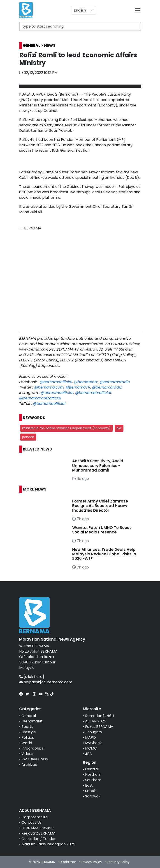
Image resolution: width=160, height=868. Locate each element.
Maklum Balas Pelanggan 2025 (48, 844)
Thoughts (93, 732)
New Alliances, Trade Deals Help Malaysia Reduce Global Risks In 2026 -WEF (104, 554)
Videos (27, 754)
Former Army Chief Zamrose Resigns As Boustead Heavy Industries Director (100, 506)
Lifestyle (29, 732)
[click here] (34, 677)
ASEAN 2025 (96, 721)
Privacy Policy (91, 862)
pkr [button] (119, 428)
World (27, 743)
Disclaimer (68, 862)
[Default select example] (83, 10)
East (89, 785)
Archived (29, 765)
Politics (28, 737)
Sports (27, 727)
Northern (93, 775)
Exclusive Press (35, 759)
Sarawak (93, 796)
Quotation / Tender (39, 839)
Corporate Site (35, 817)
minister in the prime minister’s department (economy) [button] (66, 428)
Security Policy (118, 862)
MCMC (91, 748)
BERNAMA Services (38, 828)
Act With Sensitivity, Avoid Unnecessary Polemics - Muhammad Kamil (98, 466)
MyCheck (93, 743)
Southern (93, 780)
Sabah (91, 791)
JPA (88, 754)
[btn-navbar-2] (138, 10)
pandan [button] (28, 437)
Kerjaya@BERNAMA (38, 833)
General (29, 716)
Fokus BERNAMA (99, 727)
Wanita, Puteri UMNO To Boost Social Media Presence (102, 530)
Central (92, 769)
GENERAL (31, 45)
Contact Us (31, 822)
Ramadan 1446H (100, 716)
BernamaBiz (32, 721)
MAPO (90, 737)
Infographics (33, 748)
